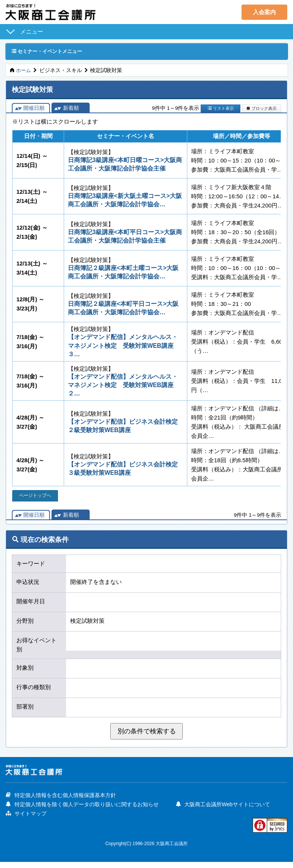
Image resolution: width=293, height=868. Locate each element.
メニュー (32, 31)
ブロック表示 (261, 108)
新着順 (71, 108)
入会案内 (264, 12)
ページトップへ (35, 501)
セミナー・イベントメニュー (50, 51)
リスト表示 (221, 108)
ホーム (24, 71)
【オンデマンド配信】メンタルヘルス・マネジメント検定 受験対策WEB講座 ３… (124, 349)
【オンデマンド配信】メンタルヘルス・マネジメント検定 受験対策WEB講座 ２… (124, 389)
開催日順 (34, 108)
